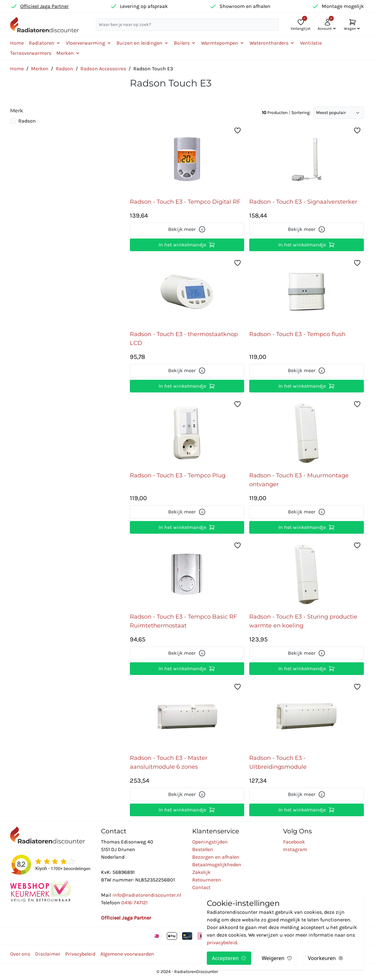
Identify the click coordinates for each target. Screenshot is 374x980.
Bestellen (203, 849)
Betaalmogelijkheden (217, 865)
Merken (40, 69)
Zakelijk (201, 872)
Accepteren (229, 958)
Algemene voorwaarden (127, 954)
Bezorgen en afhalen (216, 857)
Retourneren (207, 880)
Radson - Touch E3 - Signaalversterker (303, 202)
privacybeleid (222, 942)
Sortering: (301, 113)
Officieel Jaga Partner (44, 6)
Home (17, 43)
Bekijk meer (187, 229)
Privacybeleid (80, 954)
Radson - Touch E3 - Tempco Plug (178, 475)
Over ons (20, 954)
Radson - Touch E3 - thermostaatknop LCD (184, 339)
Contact (201, 887)
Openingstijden (210, 842)
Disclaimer (48, 954)
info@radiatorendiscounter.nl (147, 895)
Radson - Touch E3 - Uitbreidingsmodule (278, 762)
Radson (64, 69)
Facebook (294, 842)
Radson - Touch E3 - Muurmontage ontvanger (299, 480)
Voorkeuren (326, 958)
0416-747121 (134, 903)
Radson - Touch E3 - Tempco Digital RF (185, 202)
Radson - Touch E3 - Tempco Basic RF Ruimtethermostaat (183, 621)
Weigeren (277, 958)
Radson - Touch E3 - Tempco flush (297, 334)
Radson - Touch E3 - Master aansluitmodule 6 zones (169, 762)
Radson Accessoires (103, 69)
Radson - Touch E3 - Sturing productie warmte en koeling (303, 621)
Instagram (295, 849)
